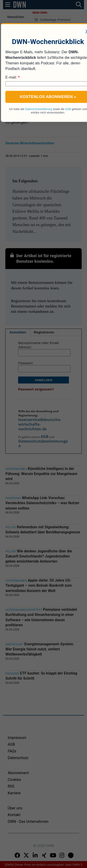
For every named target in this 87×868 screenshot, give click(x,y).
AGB (68, 109)
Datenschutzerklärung (39, 109)
